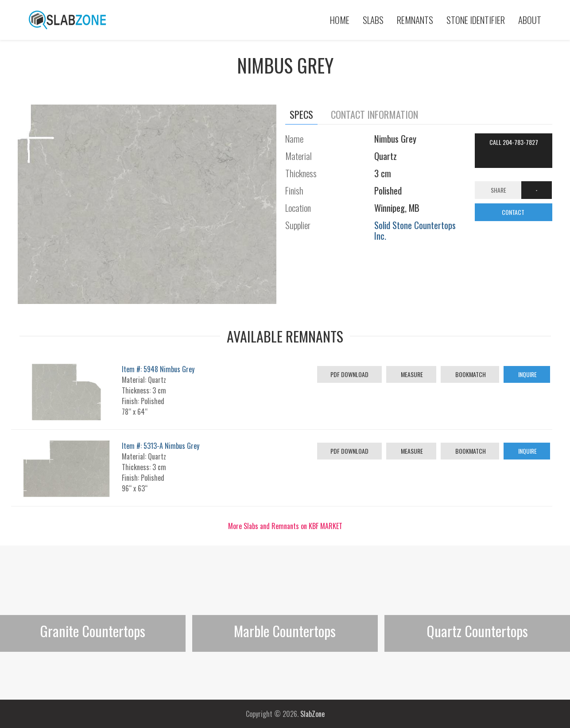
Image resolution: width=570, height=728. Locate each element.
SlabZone (312, 714)
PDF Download (349, 374)
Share (498, 190)
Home (340, 20)
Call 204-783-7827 (514, 142)
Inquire (527, 374)
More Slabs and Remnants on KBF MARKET (285, 526)
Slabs (373, 20)
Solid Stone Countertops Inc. (415, 230)
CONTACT (514, 212)
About (530, 20)
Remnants (415, 20)
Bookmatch (470, 374)
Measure (411, 374)
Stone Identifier (476, 20)
